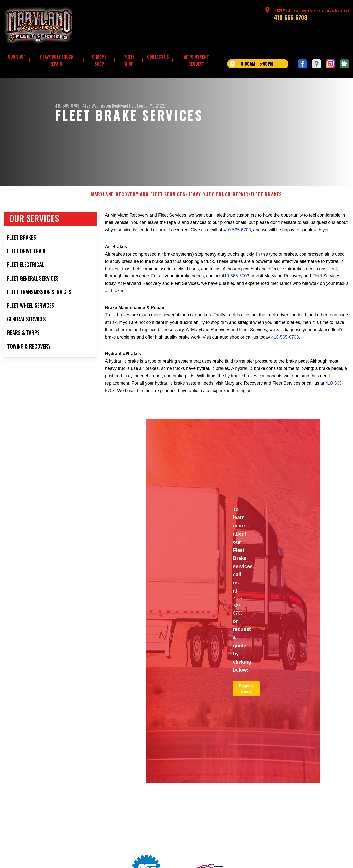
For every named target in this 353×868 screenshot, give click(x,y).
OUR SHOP (17, 57)
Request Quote (246, 692)
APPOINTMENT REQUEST (196, 60)
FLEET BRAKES (266, 197)
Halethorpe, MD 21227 (148, 106)
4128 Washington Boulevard (105, 106)
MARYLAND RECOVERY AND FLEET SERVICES (138, 197)
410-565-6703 (291, 17)
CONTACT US (158, 57)
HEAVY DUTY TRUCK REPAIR (57, 60)
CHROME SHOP (99, 60)
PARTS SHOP (129, 60)
